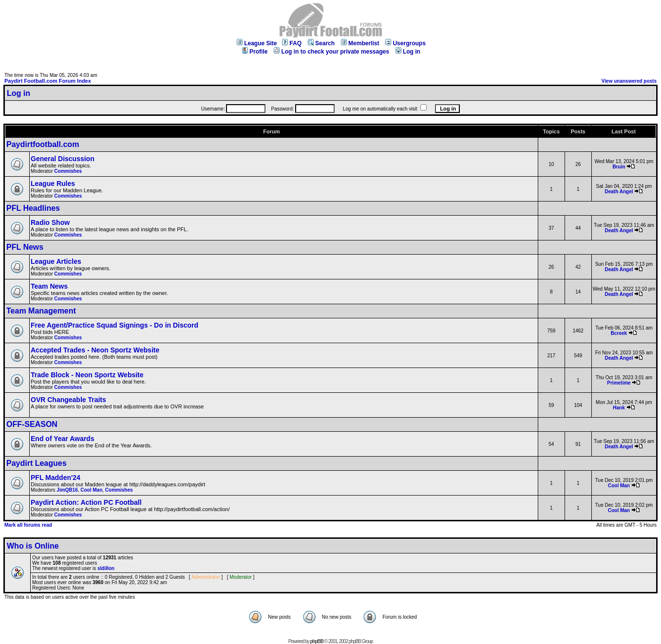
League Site (257, 43)
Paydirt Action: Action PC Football (86, 502)
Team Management (41, 311)
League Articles (56, 261)
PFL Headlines (33, 208)
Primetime (619, 383)
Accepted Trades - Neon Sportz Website (95, 350)
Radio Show (50, 222)
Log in (408, 52)
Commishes (68, 171)
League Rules (53, 184)
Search (321, 43)
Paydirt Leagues (37, 463)
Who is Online (33, 546)
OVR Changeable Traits (68, 400)
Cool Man (91, 490)
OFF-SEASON (32, 424)
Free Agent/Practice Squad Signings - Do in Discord (114, 325)
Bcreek (619, 333)
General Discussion (63, 159)
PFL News (25, 247)
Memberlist (360, 43)
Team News (49, 286)
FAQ (292, 43)
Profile (255, 52)
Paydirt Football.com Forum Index (48, 81)
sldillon (106, 568)
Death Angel (619, 192)
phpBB (317, 641)
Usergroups (405, 43)
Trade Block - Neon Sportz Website (87, 375)
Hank (619, 408)
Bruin (619, 167)
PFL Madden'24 (56, 478)
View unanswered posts (629, 81)
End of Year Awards (62, 439)
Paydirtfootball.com (43, 144)
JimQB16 (67, 490)
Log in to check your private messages (331, 52)
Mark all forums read (28, 525)
